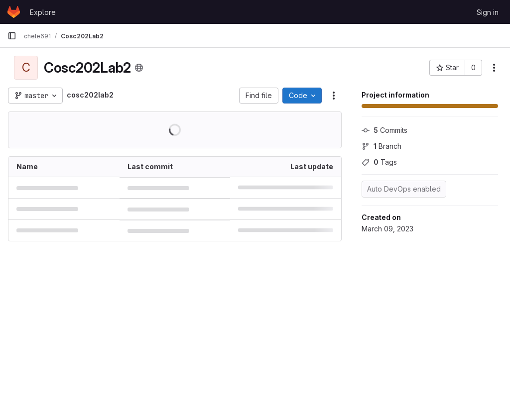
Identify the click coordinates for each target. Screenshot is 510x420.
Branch (382, 146)
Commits (384, 130)
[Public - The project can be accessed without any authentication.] (139, 68)
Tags (379, 162)
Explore (43, 12)
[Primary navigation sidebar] (12, 36)
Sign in (488, 12)
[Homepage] (14, 12)
